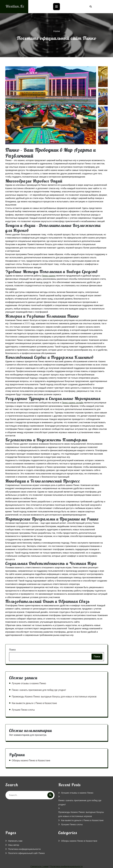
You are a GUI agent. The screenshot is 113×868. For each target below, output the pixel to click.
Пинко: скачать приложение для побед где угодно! (39, 690)
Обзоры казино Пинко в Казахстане (31, 760)
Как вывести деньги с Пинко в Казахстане (34, 703)
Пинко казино (49, 276)
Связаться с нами (40, 866)
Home (57, 31)
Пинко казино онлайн (73, 403)
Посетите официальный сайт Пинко (26, 853)
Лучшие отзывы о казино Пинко (29, 683)
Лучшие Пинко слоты (23, 710)
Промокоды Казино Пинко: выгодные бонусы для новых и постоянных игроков (54, 697)
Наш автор (14, 845)
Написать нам (15, 841)
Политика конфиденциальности (24, 849)
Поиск (12, 650)
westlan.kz (16, 6)
